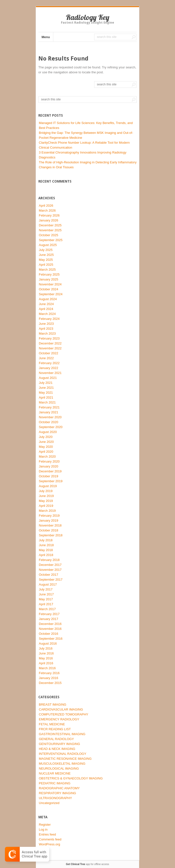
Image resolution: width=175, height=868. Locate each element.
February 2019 (49, 516)
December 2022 (50, 343)
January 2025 (49, 279)
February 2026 (49, 215)
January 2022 (49, 368)
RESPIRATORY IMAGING (57, 793)
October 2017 (49, 575)
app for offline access (87, 864)
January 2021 (49, 412)
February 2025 (49, 274)
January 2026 (49, 220)
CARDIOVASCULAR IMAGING (61, 709)
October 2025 (49, 235)
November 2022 (50, 348)
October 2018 (49, 530)
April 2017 (46, 604)
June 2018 (46, 545)
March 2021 (47, 402)
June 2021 (46, 388)
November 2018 (50, 525)
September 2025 (51, 240)
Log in (43, 829)
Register (45, 825)
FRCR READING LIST (55, 729)
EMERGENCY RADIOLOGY (59, 719)
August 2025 (48, 245)
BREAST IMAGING (53, 705)
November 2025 (50, 230)
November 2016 (50, 629)
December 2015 (50, 683)
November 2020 (50, 417)
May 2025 (46, 260)
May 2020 (46, 447)
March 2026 (47, 210)
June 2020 (46, 442)
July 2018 (46, 540)
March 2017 (47, 609)
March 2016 (47, 668)
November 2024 (50, 284)
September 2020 (51, 427)
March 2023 (47, 333)
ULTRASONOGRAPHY (55, 798)
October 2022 (49, 353)
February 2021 (49, 407)
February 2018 (49, 560)
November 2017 (50, 570)
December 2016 (50, 624)
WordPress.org (49, 844)
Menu (46, 37)
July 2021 (46, 383)
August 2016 (48, 643)
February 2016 (49, 673)
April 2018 (46, 555)
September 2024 (51, 294)
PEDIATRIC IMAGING (55, 783)
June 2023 (46, 324)
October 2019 (49, 476)
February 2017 (49, 614)
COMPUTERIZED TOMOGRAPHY (64, 714)
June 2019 (46, 496)
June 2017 (46, 594)
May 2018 (46, 550)
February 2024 (49, 319)
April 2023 (46, 329)
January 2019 (49, 520)
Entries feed (47, 834)
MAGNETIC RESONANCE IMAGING (65, 759)
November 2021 (50, 373)
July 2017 (46, 589)
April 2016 (46, 663)
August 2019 (48, 486)
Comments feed (50, 839)
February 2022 (49, 363)
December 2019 (50, 471)
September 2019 (51, 481)
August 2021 (48, 378)
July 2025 (46, 250)
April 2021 (46, 397)
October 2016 (49, 634)
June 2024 (46, 304)
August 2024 (48, 299)
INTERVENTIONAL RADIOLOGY (63, 754)
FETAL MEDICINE (52, 724)
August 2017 (48, 584)
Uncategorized (49, 803)
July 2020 (46, 437)
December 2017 (50, 565)
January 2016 (49, 678)
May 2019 (46, 501)
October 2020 (49, 422)
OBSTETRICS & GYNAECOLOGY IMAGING (71, 778)
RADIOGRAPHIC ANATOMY (59, 788)
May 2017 (46, 599)
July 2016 (46, 648)
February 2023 (49, 338)
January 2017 (49, 619)
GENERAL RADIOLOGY (56, 739)
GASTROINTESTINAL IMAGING (62, 734)
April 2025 (46, 265)
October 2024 (49, 289)
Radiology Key (88, 17)
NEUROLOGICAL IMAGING (59, 768)
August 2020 (48, 432)
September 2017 (51, 580)
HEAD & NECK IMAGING (57, 749)
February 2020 (49, 461)
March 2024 (47, 314)
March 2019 (47, 511)
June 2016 (46, 653)
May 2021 (46, 393)
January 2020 (49, 466)
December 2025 (50, 225)
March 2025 (47, 270)
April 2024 (46, 309)
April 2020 (46, 452)
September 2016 (51, 639)
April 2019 (46, 506)
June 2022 (46, 358)
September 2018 (51, 535)
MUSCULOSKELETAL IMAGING (62, 764)
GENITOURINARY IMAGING (59, 744)
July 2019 (46, 491)
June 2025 (46, 255)
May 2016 (46, 658)
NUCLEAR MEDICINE (55, 773)
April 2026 (46, 206)
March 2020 (47, 457)
